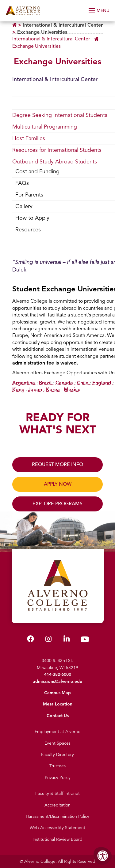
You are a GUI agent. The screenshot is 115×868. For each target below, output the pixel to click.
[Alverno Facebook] (31, 640)
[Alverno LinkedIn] (67, 640)
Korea (54, 390)
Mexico (72, 390)
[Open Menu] (100, 11)
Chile (83, 383)
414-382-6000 (58, 674)
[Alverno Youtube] (85, 641)
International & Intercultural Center (63, 25)
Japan (36, 390)
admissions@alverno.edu (57, 681)
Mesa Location (58, 704)
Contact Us (58, 716)
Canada (65, 383)
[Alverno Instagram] (48, 640)
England (102, 383)
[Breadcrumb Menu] (57, 42)
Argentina (24, 383)
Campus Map (57, 693)
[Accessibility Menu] (103, 856)
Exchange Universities (42, 32)
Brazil (46, 383)
